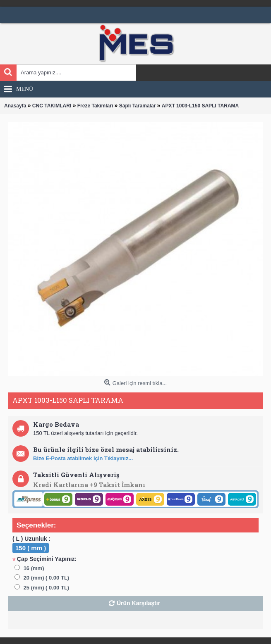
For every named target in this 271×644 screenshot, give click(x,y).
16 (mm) (34, 568)
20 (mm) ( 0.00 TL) (47, 578)
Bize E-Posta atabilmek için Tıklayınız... (83, 458)
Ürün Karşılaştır (138, 603)
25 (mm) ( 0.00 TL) (47, 588)
